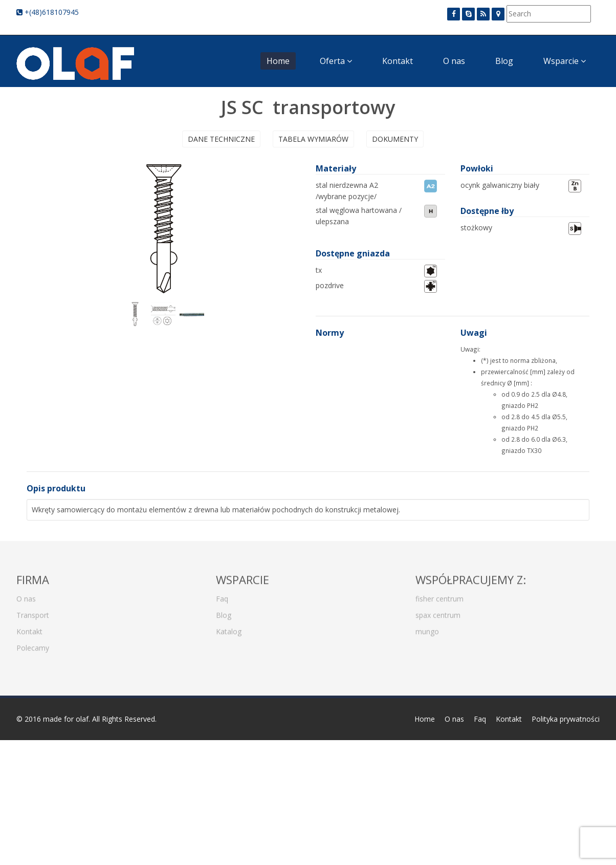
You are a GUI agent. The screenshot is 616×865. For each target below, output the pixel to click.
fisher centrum (439, 595)
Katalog (229, 628)
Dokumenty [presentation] (395, 139)
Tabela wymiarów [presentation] (313, 139)
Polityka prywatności (566, 719)
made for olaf (66, 719)
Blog (504, 61)
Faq (222, 595)
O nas (454, 61)
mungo (427, 628)
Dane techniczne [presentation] (221, 139)
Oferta (336, 61)
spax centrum (438, 611)
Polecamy (33, 644)
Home (278, 61)
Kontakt (398, 61)
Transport (33, 611)
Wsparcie (565, 61)
